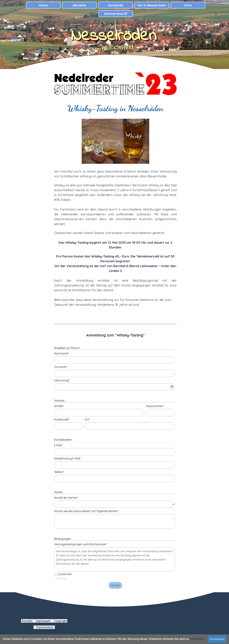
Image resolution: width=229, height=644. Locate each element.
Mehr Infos (197, 639)
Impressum (43, 621)
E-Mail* (58, 445)
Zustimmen (65, 574)
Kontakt (27, 621)
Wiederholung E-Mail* (67, 458)
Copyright (61, 621)
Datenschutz (45, 627)
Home (43, 5)
